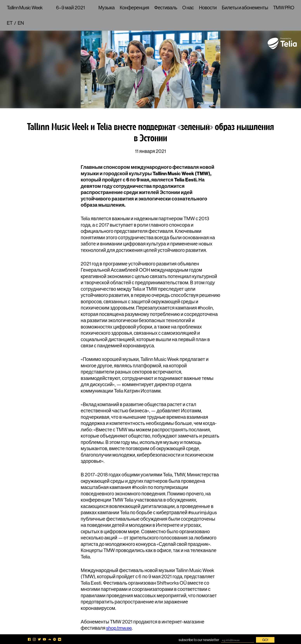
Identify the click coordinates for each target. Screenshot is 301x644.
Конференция (134, 8)
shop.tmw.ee (119, 628)
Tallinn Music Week (25, 8)
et (10, 23)
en (21, 23)
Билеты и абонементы (245, 8)
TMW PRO (284, 8)
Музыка (106, 8)
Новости (208, 8)
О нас (188, 8)
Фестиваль (166, 8)
